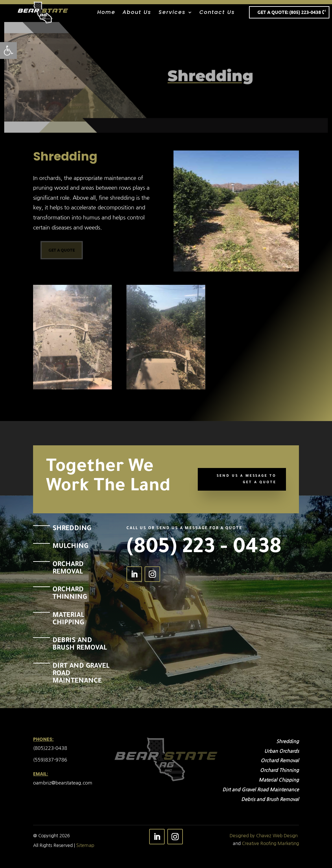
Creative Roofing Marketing (270, 843)
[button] (8, 50)
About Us (137, 13)
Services (172, 13)
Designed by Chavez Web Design (264, 836)
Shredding (209, 76)
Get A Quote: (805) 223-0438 (289, 12)
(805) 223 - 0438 (204, 549)
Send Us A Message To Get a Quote (246, 479)
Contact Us (217, 13)
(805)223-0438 (51, 748)
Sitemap (85, 845)
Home (106, 13)
